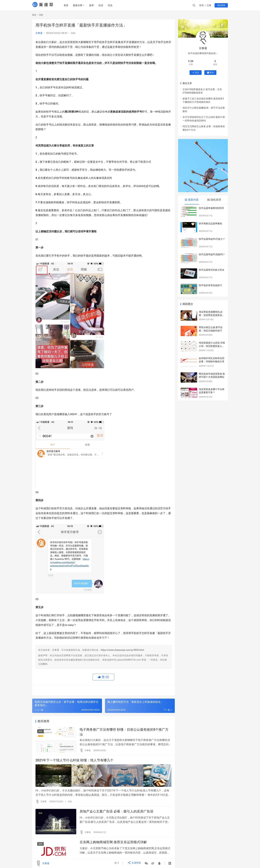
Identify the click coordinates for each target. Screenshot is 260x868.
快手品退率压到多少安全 (212, 270)
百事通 (39, 33)
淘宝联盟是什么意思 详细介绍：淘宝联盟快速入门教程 (212, 346)
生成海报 (135, 863)
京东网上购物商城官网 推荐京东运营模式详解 (113, 845)
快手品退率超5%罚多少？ (212, 239)
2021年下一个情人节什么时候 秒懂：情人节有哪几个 (74, 762)
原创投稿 (221, 5)
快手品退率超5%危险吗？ (212, 254)
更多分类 (79, 5)
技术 (93, 5)
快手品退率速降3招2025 (211, 208)
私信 (210, 73)
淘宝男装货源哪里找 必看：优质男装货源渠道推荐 (212, 315)
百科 (73, 33)
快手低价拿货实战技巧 (210, 285)
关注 (196, 73)
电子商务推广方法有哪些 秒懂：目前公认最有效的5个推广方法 (124, 733)
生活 (102, 5)
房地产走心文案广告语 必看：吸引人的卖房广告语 (116, 813)
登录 (201, 5)
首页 (67, 5)
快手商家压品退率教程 (210, 224)
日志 (111, 5)
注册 (209, 5)
